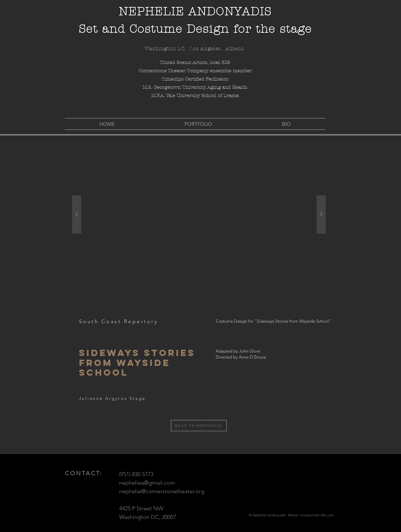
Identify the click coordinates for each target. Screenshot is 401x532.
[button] (199, 214)
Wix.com (327, 515)
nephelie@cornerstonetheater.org (162, 491)
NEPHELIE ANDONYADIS (195, 12)
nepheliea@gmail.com (147, 483)
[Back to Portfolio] (199, 426)
